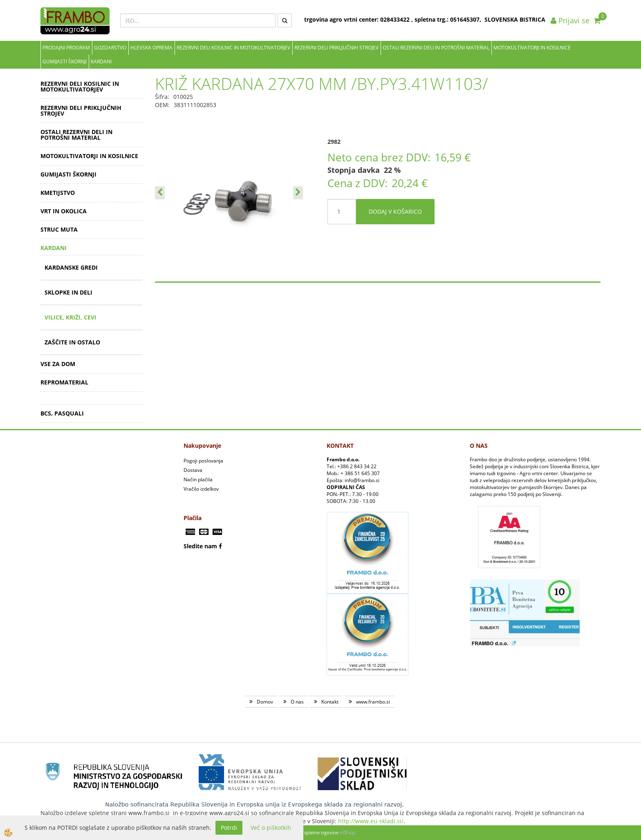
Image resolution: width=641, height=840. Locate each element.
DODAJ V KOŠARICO (395, 211)
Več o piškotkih (271, 828)
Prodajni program (66, 48)
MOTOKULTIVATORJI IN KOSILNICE (532, 48)
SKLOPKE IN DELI (68, 292)
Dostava (193, 470)
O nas (297, 702)
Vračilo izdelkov (201, 489)
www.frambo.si (373, 702)
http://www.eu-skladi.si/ (371, 821)
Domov (265, 702)
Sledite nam (200, 546)
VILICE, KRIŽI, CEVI (71, 317)
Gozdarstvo (110, 48)
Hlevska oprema (151, 48)
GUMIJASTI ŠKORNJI (65, 61)
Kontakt (330, 702)
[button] (298, 193)
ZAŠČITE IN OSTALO (72, 342)
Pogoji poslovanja (203, 461)
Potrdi (229, 828)
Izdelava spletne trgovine (312, 832)
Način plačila (198, 479)
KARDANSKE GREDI (71, 267)
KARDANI (101, 61)
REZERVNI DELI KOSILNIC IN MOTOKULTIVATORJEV (233, 48)
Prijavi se (570, 20)
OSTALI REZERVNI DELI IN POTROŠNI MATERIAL (436, 48)
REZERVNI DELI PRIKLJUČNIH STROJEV (336, 48)
